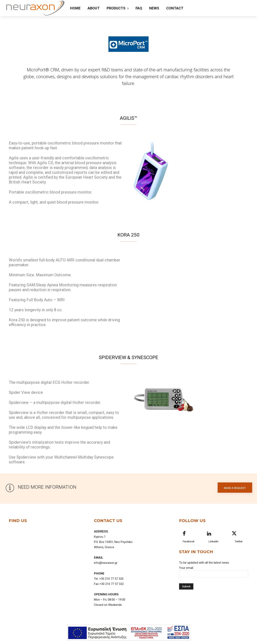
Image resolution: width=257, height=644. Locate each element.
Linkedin (214, 545)
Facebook (189, 545)
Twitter (239, 545)
